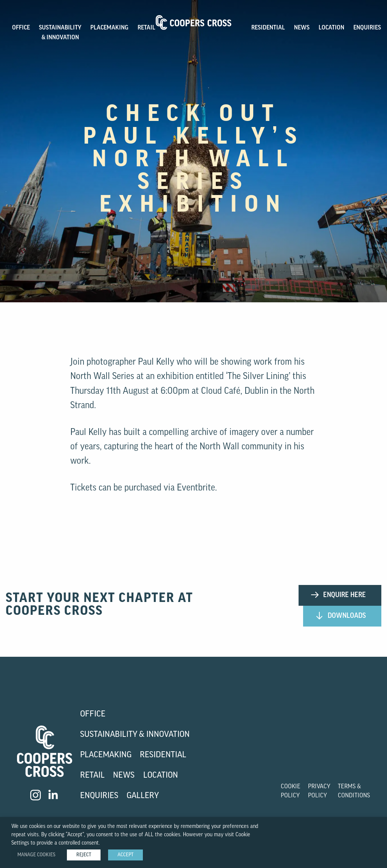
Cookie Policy (291, 791)
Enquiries (367, 28)
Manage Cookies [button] (36, 855)
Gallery (143, 796)
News (302, 28)
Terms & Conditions (354, 791)
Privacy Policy (319, 791)
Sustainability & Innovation (135, 735)
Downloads (340, 616)
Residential (268, 28)
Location (331, 28)
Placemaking (106, 755)
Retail (146, 28)
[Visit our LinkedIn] (54, 795)
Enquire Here (338, 595)
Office (93, 714)
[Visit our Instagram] (36, 795)
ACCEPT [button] (125, 855)
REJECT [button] (84, 855)
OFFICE (21, 28)
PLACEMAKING (109, 28)
